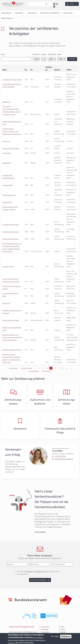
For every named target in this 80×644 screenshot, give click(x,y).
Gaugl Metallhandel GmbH (11, 320)
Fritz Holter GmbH (8, 266)
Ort (31, 70)
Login (72, 4)
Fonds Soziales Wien (9, 195)
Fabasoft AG (6, 102)
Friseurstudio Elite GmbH (10, 232)
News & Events (7, 18)
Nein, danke (55, 637)
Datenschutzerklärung (35, 571)
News (62, 627)
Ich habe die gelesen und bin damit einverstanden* (38, 573)
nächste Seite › (34, 371)
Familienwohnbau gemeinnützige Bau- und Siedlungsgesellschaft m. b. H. (12, 131)
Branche (44, 54)
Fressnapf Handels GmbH (11, 225)
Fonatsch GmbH (8, 185)
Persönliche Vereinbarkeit (50, 13)
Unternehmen (6, 13)
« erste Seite (13, 368)
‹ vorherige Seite (26, 368)
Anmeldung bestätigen (38, 580)
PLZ (26, 70)
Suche (47, 4)
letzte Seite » (47, 371)
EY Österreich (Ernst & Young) (12, 80)
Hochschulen (32, 13)
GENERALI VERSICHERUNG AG (12, 350)
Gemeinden (19, 13)
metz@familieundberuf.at (64, 459)
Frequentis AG (7, 202)
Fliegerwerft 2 (7, 163)
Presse (63, 630)
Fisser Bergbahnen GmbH (11, 148)
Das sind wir (68, 13)
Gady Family (6, 303)
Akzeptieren (66, 637)
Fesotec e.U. (6, 141)
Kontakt (63, 632)
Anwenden (72, 59)
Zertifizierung (52, 54)
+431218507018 (60, 456)
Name (3, 54)
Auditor (59, 54)
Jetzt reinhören (40, 532)
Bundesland (36, 54)
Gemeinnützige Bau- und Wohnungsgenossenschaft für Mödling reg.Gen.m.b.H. (12, 337)
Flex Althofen (7, 153)
